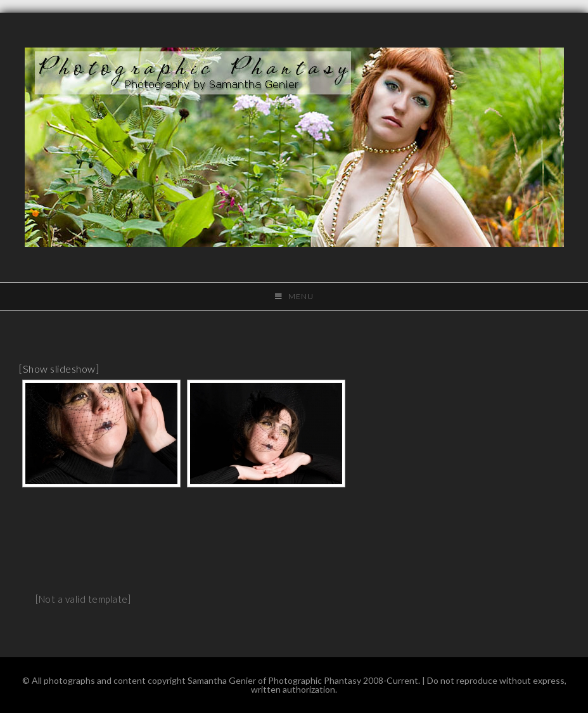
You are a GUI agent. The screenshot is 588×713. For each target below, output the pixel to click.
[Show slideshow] (59, 369)
